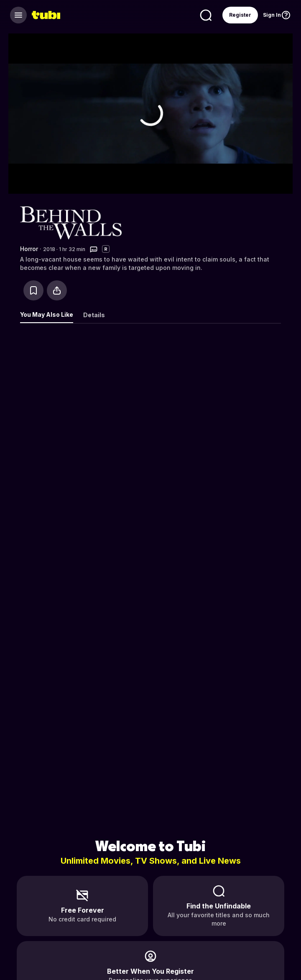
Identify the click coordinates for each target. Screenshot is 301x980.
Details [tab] (94, 315)
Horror (29, 249)
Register (240, 15)
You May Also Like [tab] (47, 314)
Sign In (272, 15)
